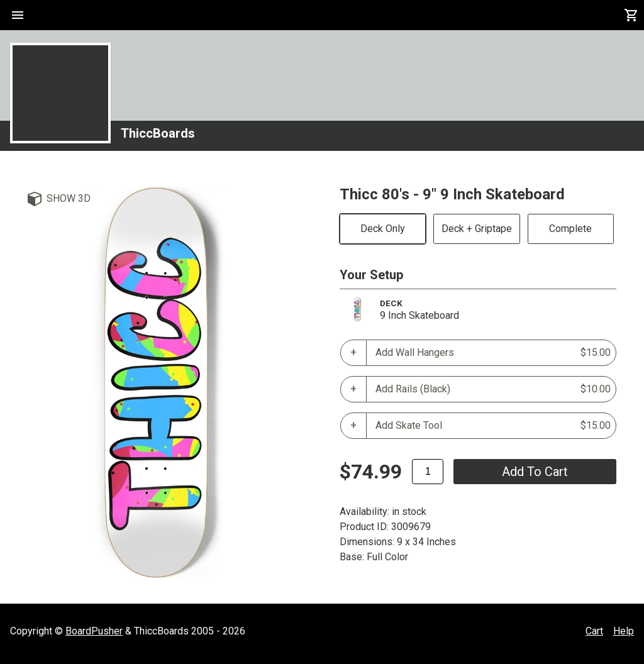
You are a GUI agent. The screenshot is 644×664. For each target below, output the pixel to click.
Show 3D (69, 198)
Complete (570, 229)
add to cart (535, 472)
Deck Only (383, 229)
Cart (594, 631)
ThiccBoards (158, 133)
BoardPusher (94, 631)
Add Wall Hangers (493, 353)
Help (624, 631)
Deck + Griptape (477, 229)
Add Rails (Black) (493, 389)
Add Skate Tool (493, 426)
